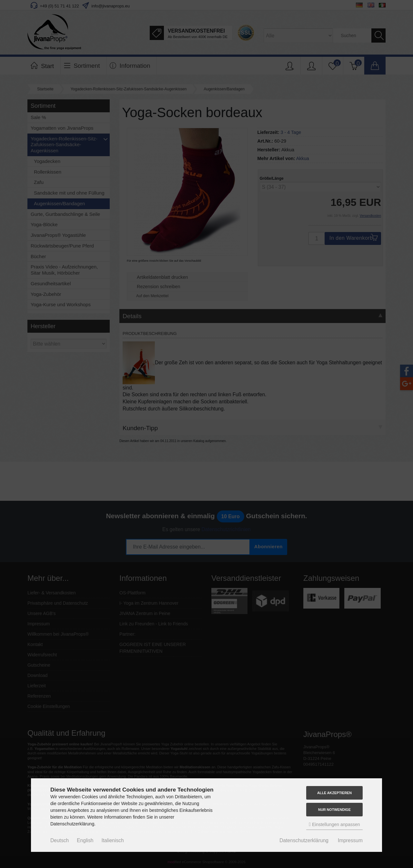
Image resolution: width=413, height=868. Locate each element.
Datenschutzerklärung (304, 840)
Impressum (350, 840)
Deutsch (60, 840)
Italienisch (112, 840)
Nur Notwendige (334, 810)
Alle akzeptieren (334, 793)
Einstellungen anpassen (334, 824)
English (85, 840)
